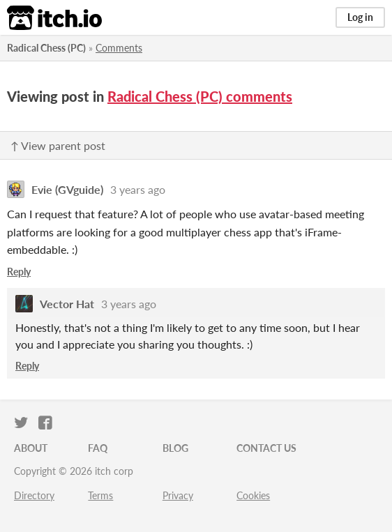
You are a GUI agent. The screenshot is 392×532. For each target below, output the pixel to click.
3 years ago (138, 189)
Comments (119, 48)
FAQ (98, 448)
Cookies (253, 495)
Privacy (178, 495)
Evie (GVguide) (67, 189)
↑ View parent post (58, 145)
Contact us (266, 448)
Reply (19, 272)
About (31, 448)
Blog (175, 448)
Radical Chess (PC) (46, 48)
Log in (360, 17)
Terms (100, 495)
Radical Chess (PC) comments (200, 96)
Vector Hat (67, 304)
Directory (34, 495)
